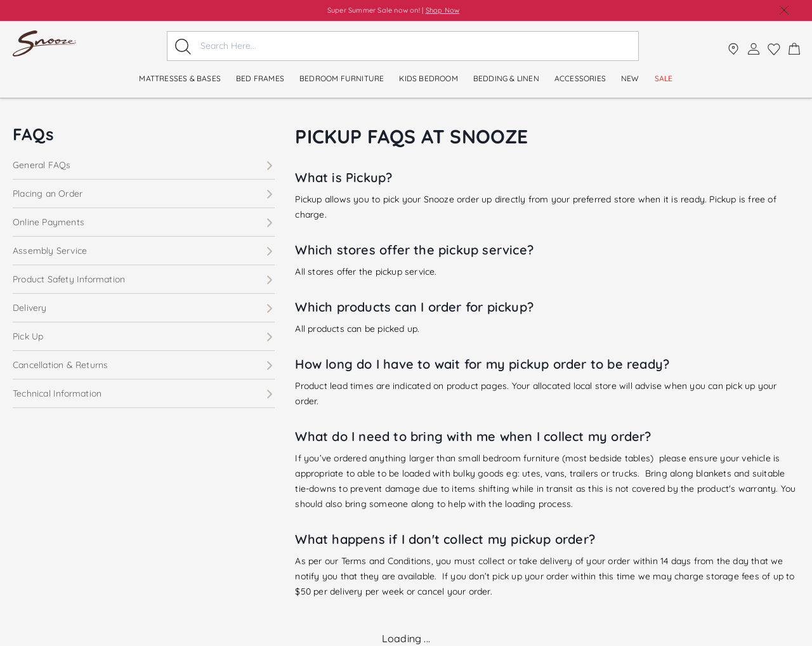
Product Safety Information (144, 279)
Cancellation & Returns (144, 365)
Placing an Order (144, 194)
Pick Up (144, 336)
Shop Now (443, 10)
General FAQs (144, 165)
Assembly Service (144, 251)
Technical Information (144, 393)
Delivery (144, 308)
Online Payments (144, 222)
